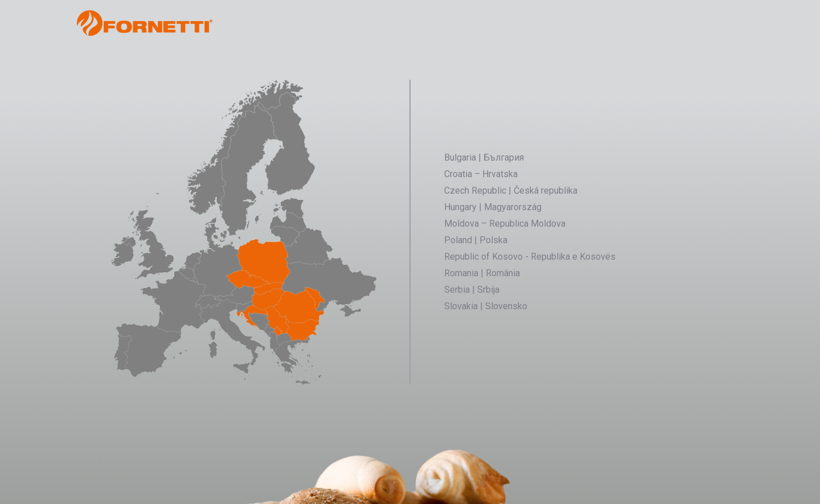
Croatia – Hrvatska (481, 174)
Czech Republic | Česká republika (511, 190)
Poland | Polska (476, 240)
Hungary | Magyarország (493, 207)
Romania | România (482, 273)
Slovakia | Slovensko (486, 306)
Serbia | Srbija (472, 290)
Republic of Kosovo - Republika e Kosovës (530, 257)
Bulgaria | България (484, 157)
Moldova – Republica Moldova (505, 224)
